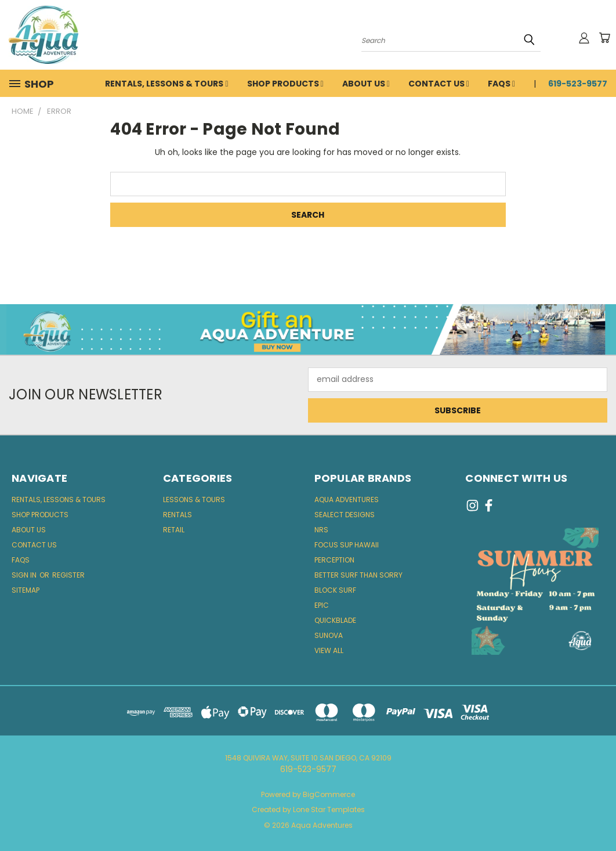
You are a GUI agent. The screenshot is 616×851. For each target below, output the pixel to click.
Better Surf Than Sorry (358, 575)
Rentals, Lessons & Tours (166, 84)
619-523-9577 (578, 84)
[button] (308, 329)
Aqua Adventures (347, 500)
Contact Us (439, 84)
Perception (334, 560)
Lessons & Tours (194, 500)
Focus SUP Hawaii (347, 545)
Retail (174, 530)
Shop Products (285, 84)
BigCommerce (329, 794)
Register (68, 575)
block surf (335, 590)
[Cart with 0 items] (604, 38)
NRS (321, 530)
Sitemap (26, 590)
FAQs (501, 84)
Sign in (25, 575)
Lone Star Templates (329, 809)
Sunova (329, 635)
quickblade (335, 620)
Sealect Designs (345, 515)
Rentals (177, 515)
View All (329, 650)
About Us (366, 84)
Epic (322, 605)
